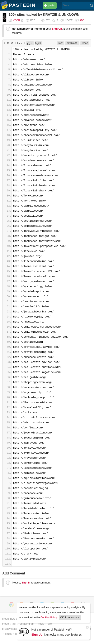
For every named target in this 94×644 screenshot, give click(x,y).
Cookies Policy (49, 618)
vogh (16, 20)
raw (60, 43)
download (72, 43)
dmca (8, 634)
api (14, 624)
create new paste (12, 619)
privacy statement (13, 629)
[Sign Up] (24, 632)
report (85, 43)
